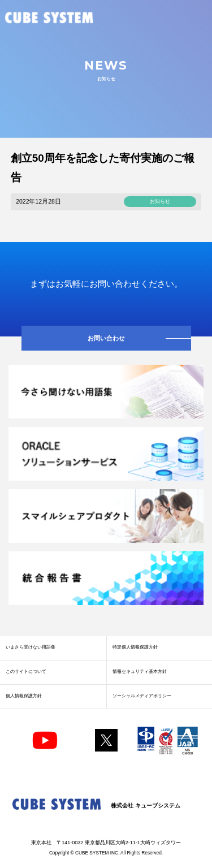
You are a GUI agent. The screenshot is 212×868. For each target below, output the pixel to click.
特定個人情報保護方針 (135, 647)
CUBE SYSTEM (49, 18)
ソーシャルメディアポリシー (142, 696)
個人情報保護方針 (24, 696)
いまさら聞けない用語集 (31, 647)
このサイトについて (26, 671)
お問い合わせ (106, 338)
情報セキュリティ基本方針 (140, 671)
